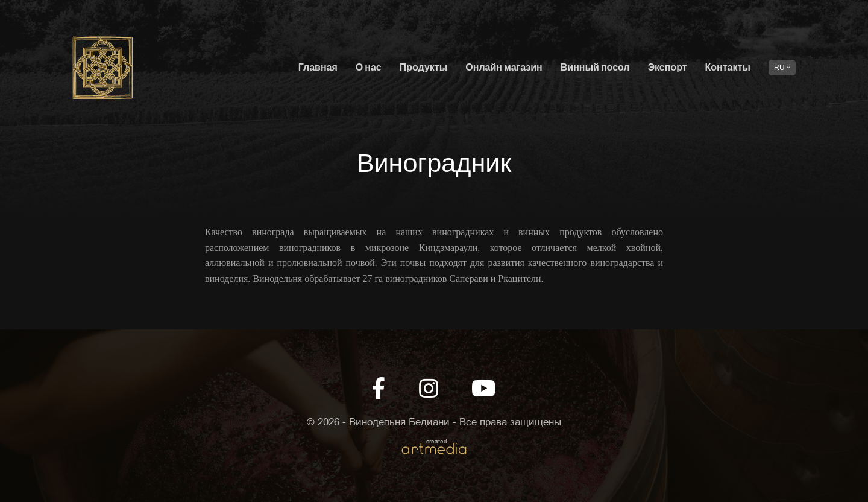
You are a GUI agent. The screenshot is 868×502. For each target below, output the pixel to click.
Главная (318, 68)
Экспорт (668, 68)
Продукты (424, 68)
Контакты (728, 68)
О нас (369, 68)
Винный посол (595, 68)
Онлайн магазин (504, 68)
